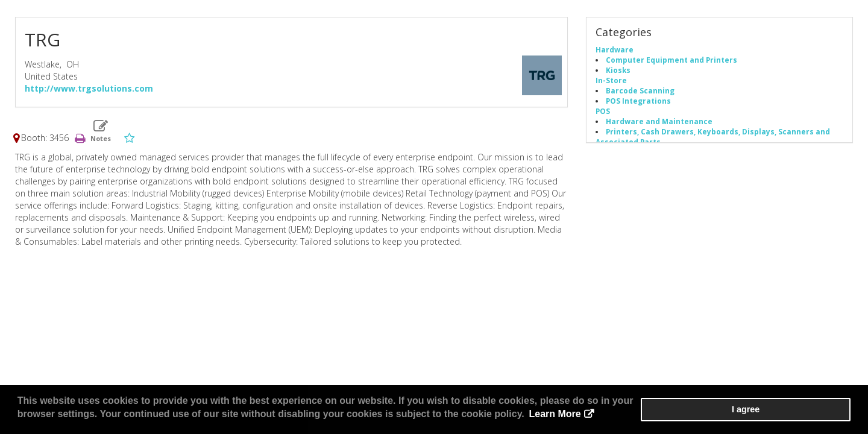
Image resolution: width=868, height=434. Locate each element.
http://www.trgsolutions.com (89, 90)
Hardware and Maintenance (659, 122)
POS (603, 112)
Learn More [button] (448, 416)
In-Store (611, 81)
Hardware (615, 51)
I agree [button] (814, 410)
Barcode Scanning (640, 92)
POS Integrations (638, 102)
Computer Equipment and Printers (671, 61)
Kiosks (618, 71)
